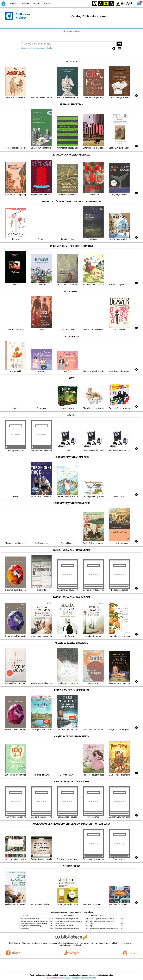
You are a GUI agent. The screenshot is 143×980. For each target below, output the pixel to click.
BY (112, 3)
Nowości (14, 3)
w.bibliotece (69, 943)
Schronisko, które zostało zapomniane (67, 928)
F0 (118, 3)
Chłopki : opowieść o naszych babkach (67, 919)
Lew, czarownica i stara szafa (30, 919)
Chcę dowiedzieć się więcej (59, 978)
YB (106, 3)
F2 (129, 3)
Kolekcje (50, 48)
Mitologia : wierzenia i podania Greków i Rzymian (36, 921)
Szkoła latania (25, 928)
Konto (47, 3)
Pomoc (37, 3)
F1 (123, 3)
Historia (25, 3)
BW (100, 3)
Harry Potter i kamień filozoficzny (31, 926)
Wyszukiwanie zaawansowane (33, 48)
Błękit (92, 926)
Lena (91, 923)
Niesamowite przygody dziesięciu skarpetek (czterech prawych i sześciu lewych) (46, 923)
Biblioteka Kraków (72, 31)
